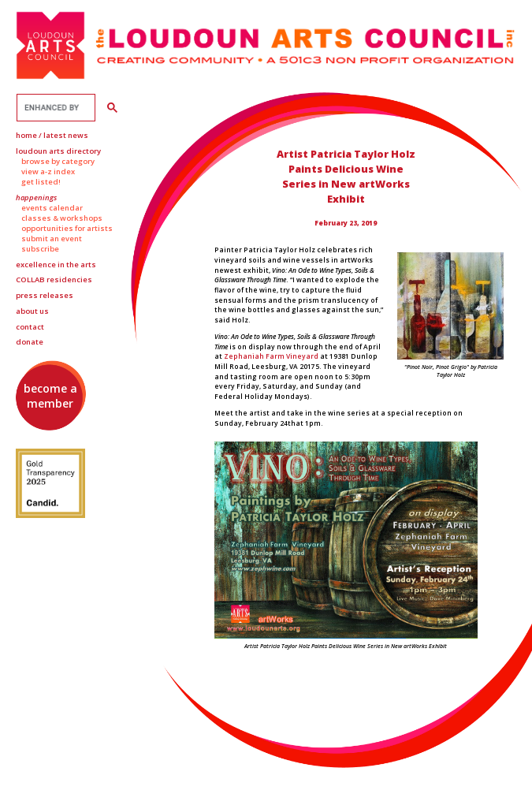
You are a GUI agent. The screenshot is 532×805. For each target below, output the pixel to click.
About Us (32, 311)
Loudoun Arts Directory (58, 151)
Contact (30, 327)
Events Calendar (52, 208)
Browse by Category (58, 161)
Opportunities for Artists (67, 228)
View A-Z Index (48, 171)
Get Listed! (41, 182)
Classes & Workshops (62, 218)
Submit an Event (52, 239)
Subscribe (40, 249)
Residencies (54, 280)
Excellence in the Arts (56, 265)
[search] (54, 108)
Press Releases (45, 295)
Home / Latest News (52, 135)
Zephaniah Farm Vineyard (271, 356)
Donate (30, 342)
